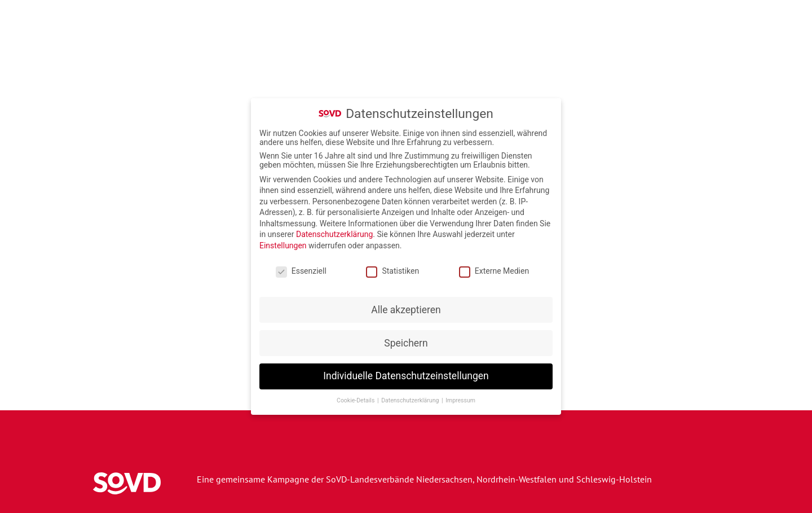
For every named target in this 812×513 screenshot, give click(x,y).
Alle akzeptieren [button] (406, 307)
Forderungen (679, 40)
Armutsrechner (525, 40)
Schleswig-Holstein (614, 479)
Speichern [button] (406, 340)
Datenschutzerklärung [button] (411, 398)
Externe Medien (494, 269)
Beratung (745, 40)
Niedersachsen (444, 479)
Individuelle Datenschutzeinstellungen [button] (406, 374)
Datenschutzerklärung (334, 232)
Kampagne (361, 40)
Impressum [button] (460, 398)
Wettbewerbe (604, 40)
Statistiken (392, 269)
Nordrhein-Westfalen (517, 479)
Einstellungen (283, 243)
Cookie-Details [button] (356, 398)
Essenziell (301, 269)
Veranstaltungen (438, 40)
